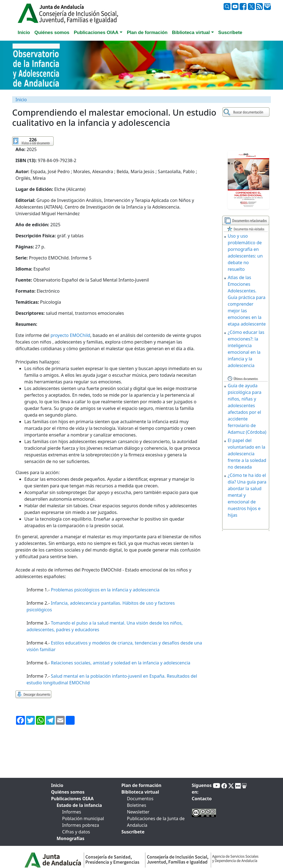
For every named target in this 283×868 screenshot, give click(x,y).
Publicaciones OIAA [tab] (72, 799)
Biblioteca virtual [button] (191, 33)
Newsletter (138, 812)
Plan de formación (141, 785)
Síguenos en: (202, 789)
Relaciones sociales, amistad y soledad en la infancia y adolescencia (120, 663)
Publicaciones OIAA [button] (96, 33)
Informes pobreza (81, 825)
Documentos (140, 799)
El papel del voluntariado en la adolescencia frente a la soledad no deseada (247, 454)
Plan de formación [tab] (147, 33)
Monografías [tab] (71, 838)
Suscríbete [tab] (230, 33)
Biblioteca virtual (140, 792)
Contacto (202, 799)
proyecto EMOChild (70, 335)
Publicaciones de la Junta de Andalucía (156, 822)
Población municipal (83, 818)
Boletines (137, 805)
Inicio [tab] (24, 33)
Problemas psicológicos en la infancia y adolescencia (105, 590)
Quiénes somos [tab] (52, 33)
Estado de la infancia (79, 805)
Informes (72, 812)
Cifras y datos (76, 832)
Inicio (21, 100)
